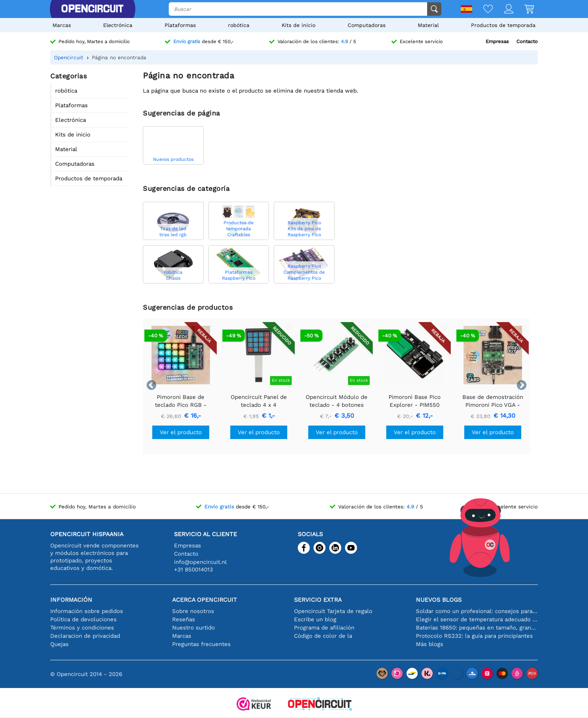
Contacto (527, 41)
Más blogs (430, 644)
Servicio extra (318, 600)
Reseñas (184, 619)
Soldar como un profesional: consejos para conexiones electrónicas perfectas (477, 611)
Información (71, 600)
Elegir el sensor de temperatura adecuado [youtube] (477, 619)
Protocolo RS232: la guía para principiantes (474, 636)
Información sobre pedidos (87, 611)
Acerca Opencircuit (205, 600)
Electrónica (118, 25)
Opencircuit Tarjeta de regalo (333, 611)
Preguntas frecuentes (201, 644)
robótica (239, 25)
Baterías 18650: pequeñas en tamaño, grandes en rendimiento (477, 628)
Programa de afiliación (324, 628)
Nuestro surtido (193, 628)
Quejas (59, 644)
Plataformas (180, 25)
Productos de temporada (503, 25)
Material (428, 25)
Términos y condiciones (82, 628)
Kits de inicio (298, 25)
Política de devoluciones (83, 619)
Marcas (62, 25)
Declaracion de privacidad (85, 636)
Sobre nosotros (193, 611)
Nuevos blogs (439, 600)
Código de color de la (323, 636)
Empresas (497, 41)
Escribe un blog (315, 619)
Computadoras (367, 25)
